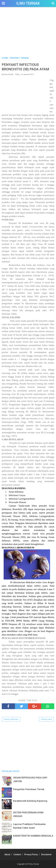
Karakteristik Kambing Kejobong (30, 801)
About (7, 854)
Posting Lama (46, 719)
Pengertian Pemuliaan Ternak (29, 789)
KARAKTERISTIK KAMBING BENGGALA (33, 836)
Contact (17, 854)
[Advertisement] (28, 33)
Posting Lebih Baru (11, 719)
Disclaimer (46, 854)
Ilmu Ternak (28, 3)
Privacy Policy (31, 854)
